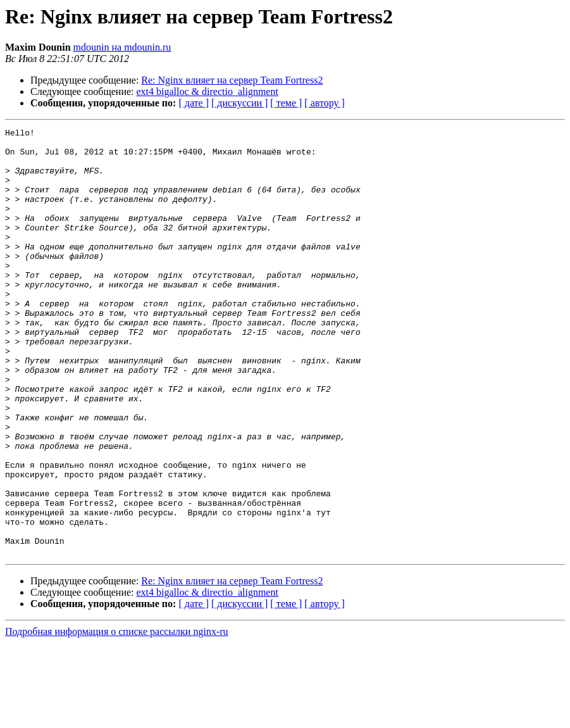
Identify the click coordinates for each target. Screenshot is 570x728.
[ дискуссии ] (239, 103)
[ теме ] (286, 103)
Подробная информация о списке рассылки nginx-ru (117, 717)
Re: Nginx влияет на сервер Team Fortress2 (232, 80)
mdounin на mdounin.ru (122, 47)
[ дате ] (194, 103)
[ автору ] (324, 103)
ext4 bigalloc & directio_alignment (208, 91)
